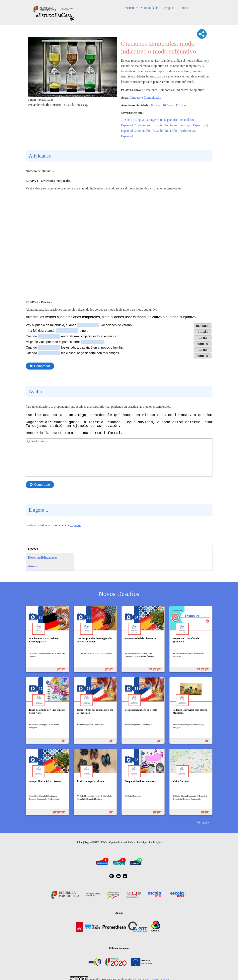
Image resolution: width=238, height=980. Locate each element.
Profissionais (188, 131)
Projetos (169, 8)
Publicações (155, 842)
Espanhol (127, 136)
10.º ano (168, 105)
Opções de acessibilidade (122, 842)
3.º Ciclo (127, 120)
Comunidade (150, 8)
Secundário (187, 120)
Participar (142, 842)
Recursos (130, 8)
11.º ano (181, 105)
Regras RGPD (92, 842)
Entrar (184, 8)
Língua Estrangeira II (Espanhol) (156, 120)
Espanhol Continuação (135, 125)
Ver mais (202, 822)
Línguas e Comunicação (146, 98)
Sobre (79, 842)
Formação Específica (193, 125)
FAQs (104, 842)
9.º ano (156, 105)
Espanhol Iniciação (165, 125)
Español (76, 525)
